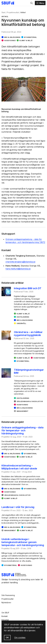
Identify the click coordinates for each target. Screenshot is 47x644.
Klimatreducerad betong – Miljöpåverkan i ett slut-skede (19, 467)
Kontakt (5, 616)
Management (23, 411)
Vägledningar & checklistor (30, 401)
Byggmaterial (30, 37)
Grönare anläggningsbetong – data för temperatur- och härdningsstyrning (22, 430)
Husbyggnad (10, 40)
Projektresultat (13, 12)
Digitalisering (23, 317)
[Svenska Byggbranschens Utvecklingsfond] (9, 3)
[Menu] (40, 3)
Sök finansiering (8, 595)
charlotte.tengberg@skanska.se (20, 262)
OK (7, 638)
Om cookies (20, 638)
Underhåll (21, 323)
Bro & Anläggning (12, 37)
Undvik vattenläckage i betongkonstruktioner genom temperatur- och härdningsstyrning (23, 542)
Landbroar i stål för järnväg (18, 507)
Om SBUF (5, 613)
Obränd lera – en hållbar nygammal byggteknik (28, 334)
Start (3, 12)
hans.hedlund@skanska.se (18, 269)
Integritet (5, 620)
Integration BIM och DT (28, 288)
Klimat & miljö (26, 40)
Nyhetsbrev (6, 603)
